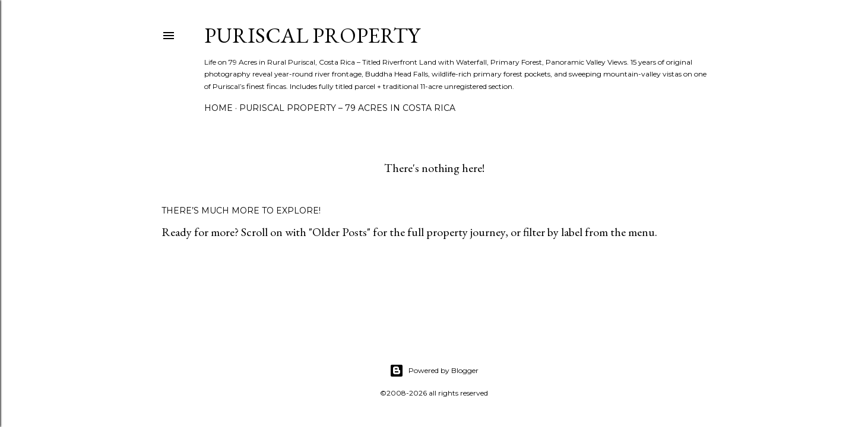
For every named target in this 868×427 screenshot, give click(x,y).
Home (218, 108)
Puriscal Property (312, 35)
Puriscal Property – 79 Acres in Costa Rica (347, 108)
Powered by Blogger (434, 371)
